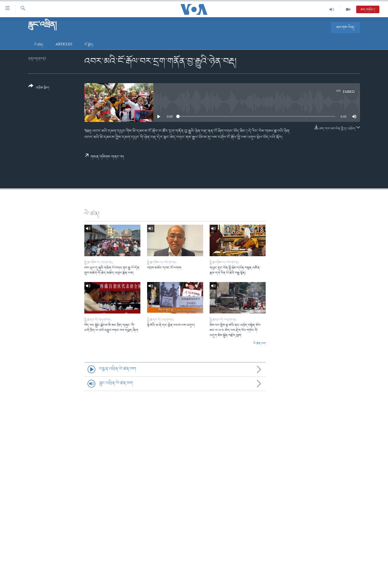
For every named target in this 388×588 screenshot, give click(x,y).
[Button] (39, 89)
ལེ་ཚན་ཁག (259, 344)
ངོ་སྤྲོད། (89, 45)
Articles (64, 45)
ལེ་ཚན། (39, 45)
